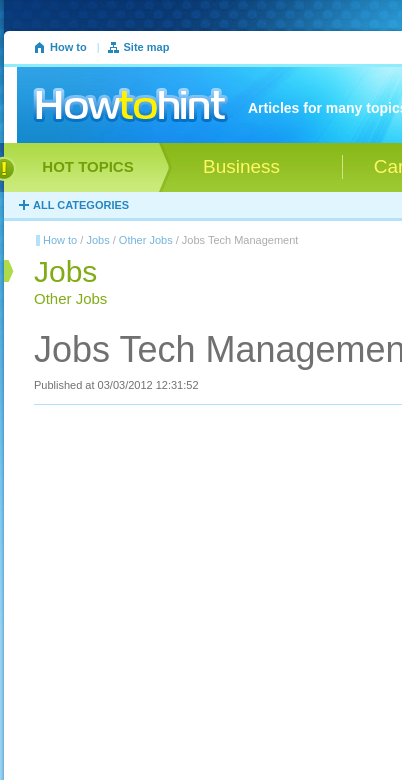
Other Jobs (146, 240)
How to (68, 47)
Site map (147, 47)
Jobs (97, 240)
